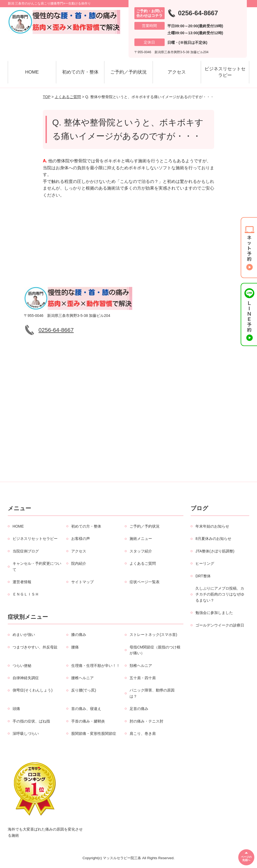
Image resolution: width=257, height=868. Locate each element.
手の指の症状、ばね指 (31, 721)
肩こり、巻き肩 (143, 733)
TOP (47, 97)
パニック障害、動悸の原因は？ (152, 693)
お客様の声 (81, 539)
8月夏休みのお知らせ (213, 539)
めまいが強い (24, 635)
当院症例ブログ (26, 551)
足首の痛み (139, 709)
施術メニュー (141, 539)
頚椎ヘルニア (141, 666)
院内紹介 (79, 563)
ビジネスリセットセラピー (225, 72)
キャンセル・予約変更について (37, 566)
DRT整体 (203, 576)
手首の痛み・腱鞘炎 (88, 721)
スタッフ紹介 (141, 551)
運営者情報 (22, 582)
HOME (32, 72)
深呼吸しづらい (26, 733)
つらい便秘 (22, 666)
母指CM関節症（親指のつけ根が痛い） (155, 650)
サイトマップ (82, 582)
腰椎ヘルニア (82, 678)
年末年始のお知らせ (212, 526)
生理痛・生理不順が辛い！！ (96, 666)
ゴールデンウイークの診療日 (220, 625)
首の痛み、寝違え (86, 709)
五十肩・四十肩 (143, 678)
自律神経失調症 (26, 678)
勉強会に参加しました (214, 613)
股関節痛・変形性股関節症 (94, 733)
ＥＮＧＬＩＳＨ (26, 594)
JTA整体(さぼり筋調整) (215, 551)
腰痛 (75, 647)
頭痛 (16, 709)
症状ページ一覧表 (145, 582)
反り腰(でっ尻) (84, 690)
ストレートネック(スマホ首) (153, 635)
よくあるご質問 (68, 97)
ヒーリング (205, 563)
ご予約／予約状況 (128, 72)
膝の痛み (79, 635)
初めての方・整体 (80, 72)
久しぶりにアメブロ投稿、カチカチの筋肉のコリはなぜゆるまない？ (220, 594)
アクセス (177, 72)
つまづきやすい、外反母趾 (35, 647)
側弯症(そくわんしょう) (33, 690)
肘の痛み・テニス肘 (146, 721)
